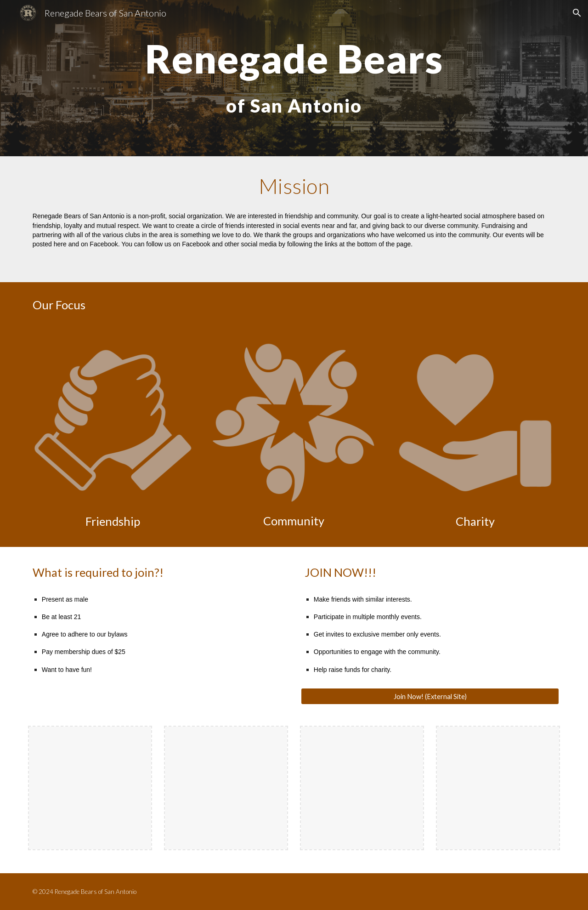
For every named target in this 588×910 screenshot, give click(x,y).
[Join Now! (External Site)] (430, 696)
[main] (294, 78)
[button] (577, 13)
